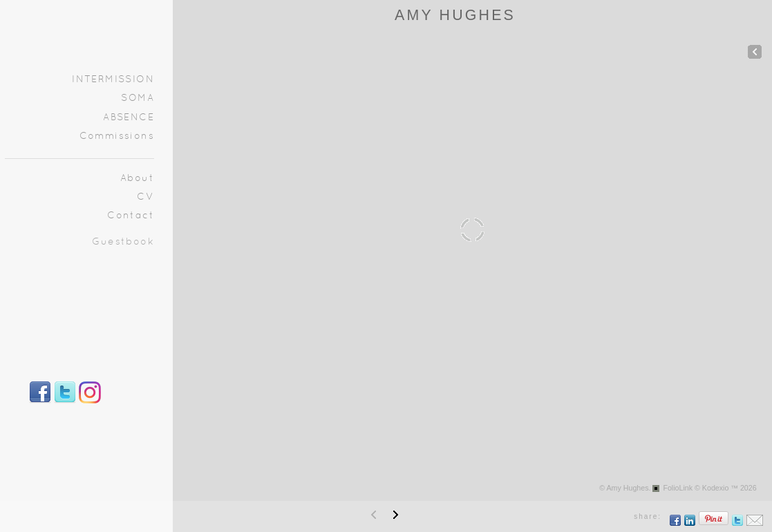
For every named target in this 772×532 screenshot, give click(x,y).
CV (145, 197)
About (137, 179)
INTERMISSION (113, 80)
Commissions (117, 136)
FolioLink (678, 488)
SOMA (138, 98)
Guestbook (123, 242)
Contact (131, 216)
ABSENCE (129, 118)
